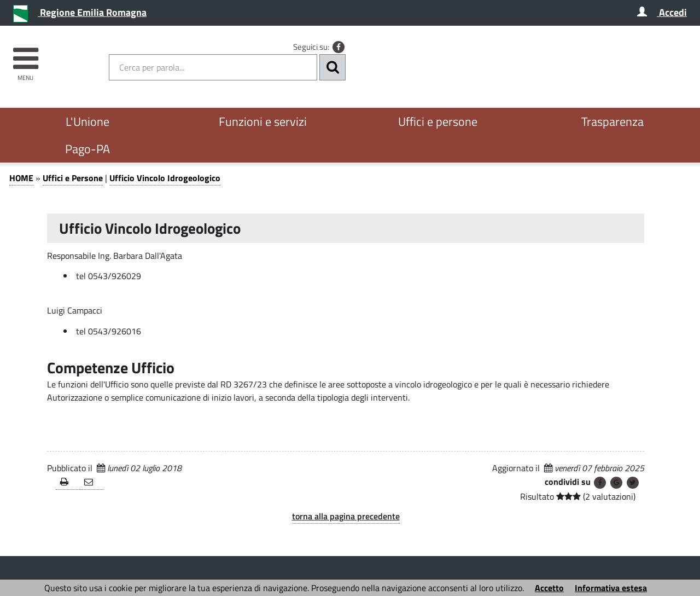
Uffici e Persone (73, 178)
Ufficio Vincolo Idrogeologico (165, 178)
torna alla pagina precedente (346, 516)
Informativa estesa (611, 588)
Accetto (549, 588)
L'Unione (87, 121)
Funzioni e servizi (263, 121)
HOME (21, 178)
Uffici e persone (438, 121)
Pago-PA (87, 149)
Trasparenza (612, 121)
